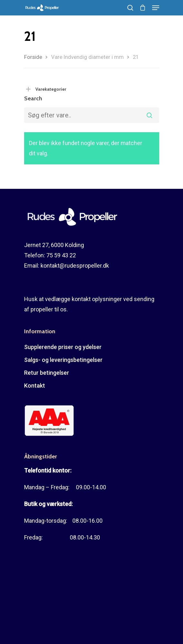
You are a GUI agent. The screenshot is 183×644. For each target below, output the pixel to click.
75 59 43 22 (61, 255)
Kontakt (35, 386)
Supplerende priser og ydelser (63, 347)
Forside (33, 57)
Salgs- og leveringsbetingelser (63, 360)
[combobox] (92, 115)
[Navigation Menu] (156, 8)
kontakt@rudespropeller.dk (75, 266)
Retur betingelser (47, 373)
